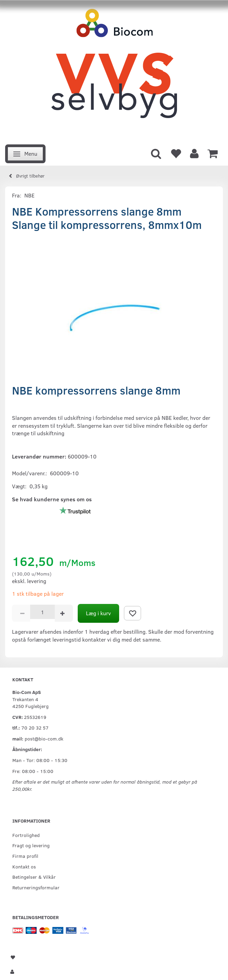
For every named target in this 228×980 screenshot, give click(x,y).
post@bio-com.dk (44, 738)
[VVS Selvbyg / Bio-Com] (114, 70)
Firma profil (25, 856)
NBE (29, 195)
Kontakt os (24, 866)
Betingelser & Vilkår (34, 877)
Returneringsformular (36, 887)
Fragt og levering (31, 845)
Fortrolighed (26, 835)
